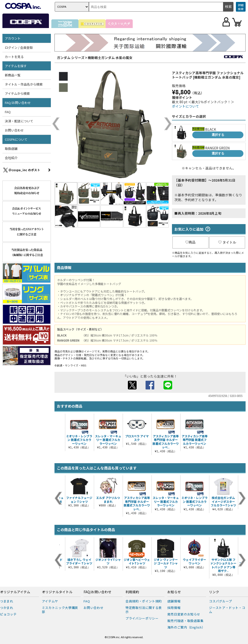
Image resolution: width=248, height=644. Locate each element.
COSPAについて (16, 139)
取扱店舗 (11, 149)
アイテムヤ (50, 601)
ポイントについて (186, 106)
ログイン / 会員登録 (19, 48)
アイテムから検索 (17, 93)
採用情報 (174, 608)
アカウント (13, 38)
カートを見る (14, 57)
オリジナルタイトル (57, 592)
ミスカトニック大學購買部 (60, 610)
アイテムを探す (16, 66)
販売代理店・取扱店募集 (186, 621)
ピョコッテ (8, 614)
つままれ (7, 601)
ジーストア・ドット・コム (227, 610)
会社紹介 (11, 158)
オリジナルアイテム (15, 592)
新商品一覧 (13, 75)
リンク (214, 592)
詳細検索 (241, 7)
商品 (190, 242)
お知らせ (174, 592)
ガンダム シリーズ (71, 58)
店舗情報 (174, 601)
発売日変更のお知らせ (184, 614)
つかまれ (7, 608)
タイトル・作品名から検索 (24, 84)
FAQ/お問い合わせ (18, 103)
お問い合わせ (14, 130)
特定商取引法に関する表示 (144, 610)
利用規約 (132, 592)
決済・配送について (19, 121)
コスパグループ (221, 601)
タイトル (227, 242)
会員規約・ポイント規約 (144, 601)
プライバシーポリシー (142, 618)
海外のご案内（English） (186, 627)
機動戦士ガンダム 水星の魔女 (110, 58)
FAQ (8, 112)
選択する (218, 135)
